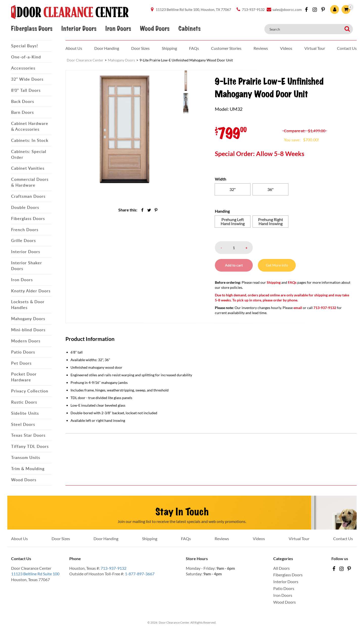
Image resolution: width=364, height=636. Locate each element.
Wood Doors (155, 29)
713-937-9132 (113, 568)
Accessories (23, 68)
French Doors (25, 230)
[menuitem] (193, 80)
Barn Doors (22, 112)
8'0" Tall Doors (26, 90)
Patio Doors (23, 352)
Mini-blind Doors (28, 330)
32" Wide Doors (27, 79)
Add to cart (234, 265)
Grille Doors (24, 240)
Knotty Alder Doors (31, 291)
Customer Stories (226, 48)
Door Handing (107, 48)
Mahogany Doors (28, 319)
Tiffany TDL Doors (30, 446)
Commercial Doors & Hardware (30, 182)
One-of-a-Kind (26, 57)
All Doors (281, 568)
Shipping (169, 48)
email (298, 308)
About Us (74, 48)
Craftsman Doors (28, 196)
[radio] (233, 189)
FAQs (194, 48)
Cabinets (189, 29)
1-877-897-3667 (140, 574)
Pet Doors (21, 363)
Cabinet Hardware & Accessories (30, 126)
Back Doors (23, 101)
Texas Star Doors (28, 435)
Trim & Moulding (28, 469)
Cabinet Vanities (28, 168)
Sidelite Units (25, 413)
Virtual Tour (315, 48)
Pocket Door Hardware (24, 377)
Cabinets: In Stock (30, 140)
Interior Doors (79, 29)
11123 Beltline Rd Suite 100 (35, 574)
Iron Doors (118, 29)
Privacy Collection (30, 391)
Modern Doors (26, 341)
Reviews (261, 48)
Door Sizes (140, 48)
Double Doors (25, 207)
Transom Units (26, 457)
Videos (286, 48)
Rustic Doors (24, 402)
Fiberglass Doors (32, 29)
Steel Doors (23, 424)
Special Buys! (25, 46)
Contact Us (347, 48)
